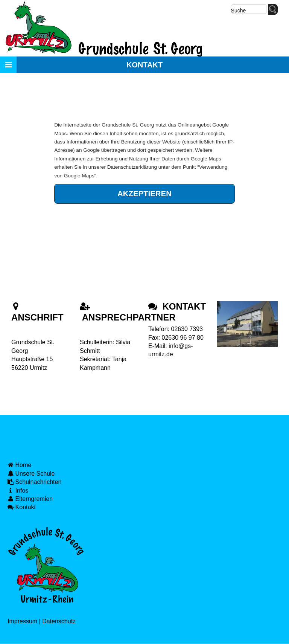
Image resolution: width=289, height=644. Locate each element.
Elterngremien (30, 499)
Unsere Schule (31, 474)
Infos (18, 491)
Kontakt (22, 507)
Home (19, 465)
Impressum (22, 621)
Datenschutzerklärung (132, 167)
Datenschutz (59, 621)
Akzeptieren (144, 194)
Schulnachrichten (34, 482)
